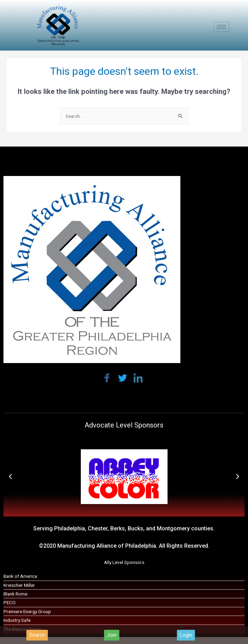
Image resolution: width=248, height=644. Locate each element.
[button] (37, 635)
